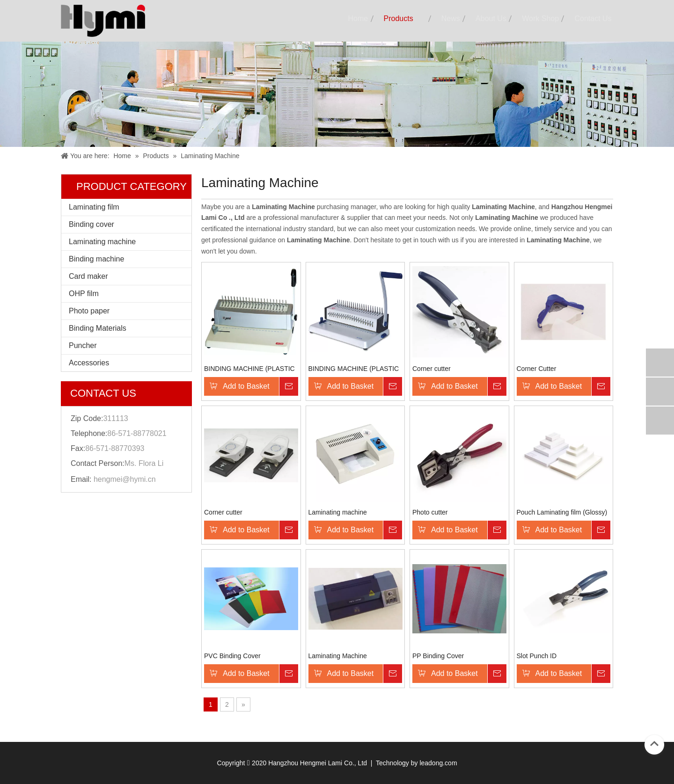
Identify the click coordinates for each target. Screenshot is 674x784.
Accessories (89, 363)
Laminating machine (102, 242)
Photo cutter (430, 512)
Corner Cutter (537, 369)
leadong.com (438, 763)
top (654, 744)
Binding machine (96, 259)
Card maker (88, 276)
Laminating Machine (338, 656)
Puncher (83, 345)
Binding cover (92, 224)
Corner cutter (432, 369)
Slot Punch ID (537, 656)
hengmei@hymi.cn (125, 479)
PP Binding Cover (438, 656)
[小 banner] (337, 94)
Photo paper (89, 311)
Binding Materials (98, 328)
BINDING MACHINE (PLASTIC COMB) (249, 369)
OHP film (84, 294)
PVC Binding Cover (232, 656)
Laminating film (94, 207)
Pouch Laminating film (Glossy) (562, 512)
